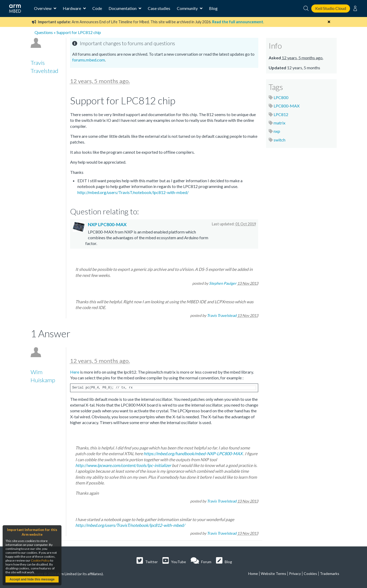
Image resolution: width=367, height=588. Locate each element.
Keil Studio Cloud (331, 8)
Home (253, 573)
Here (75, 372)
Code (97, 8)
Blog (213, 8)
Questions (44, 32)
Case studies (159, 8)
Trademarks (330, 573)
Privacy (295, 573)
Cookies (310, 573)
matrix (280, 123)
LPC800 (281, 97)
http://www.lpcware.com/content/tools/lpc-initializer (123, 465)
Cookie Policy (40, 560)
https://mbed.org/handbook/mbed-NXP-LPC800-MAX (193, 453)
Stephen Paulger (223, 283)
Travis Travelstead (222, 315)
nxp (277, 131)
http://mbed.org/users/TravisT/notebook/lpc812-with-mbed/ (133, 192)
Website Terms (273, 573)
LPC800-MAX (287, 106)
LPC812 (281, 114)
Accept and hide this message (32, 579)
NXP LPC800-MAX (107, 224)
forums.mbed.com (89, 60)
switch (280, 140)
